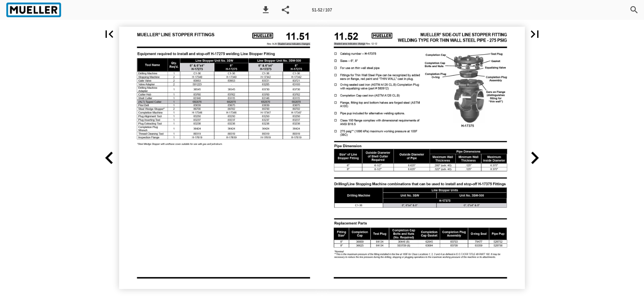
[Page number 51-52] (322, 10)
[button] (266, 10)
